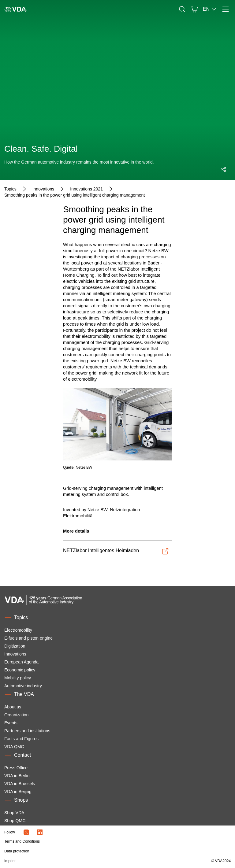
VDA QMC (14, 747)
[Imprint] (84, 861)
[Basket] (194, 9)
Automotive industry (23, 686)
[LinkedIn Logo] (40, 832)
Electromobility (18, 630)
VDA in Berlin (17, 776)
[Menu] (226, 9)
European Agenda (21, 662)
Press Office (16, 768)
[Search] (182, 9)
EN (210, 9)
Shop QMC (15, 821)
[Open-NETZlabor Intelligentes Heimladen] (116, 551)
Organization (16, 715)
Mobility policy (18, 678)
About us (13, 707)
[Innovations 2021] (86, 189)
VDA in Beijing (18, 792)
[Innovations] (43, 189)
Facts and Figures (21, 739)
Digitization (15, 646)
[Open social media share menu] (223, 169)
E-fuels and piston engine (28, 638)
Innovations (15, 654)
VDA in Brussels (20, 784)
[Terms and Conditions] (84, 841)
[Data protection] (84, 851)
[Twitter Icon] (26, 832)
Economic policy (20, 670)
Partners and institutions (27, 731)
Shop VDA (14, 813)
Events (11, 723)
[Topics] (10, 189)
